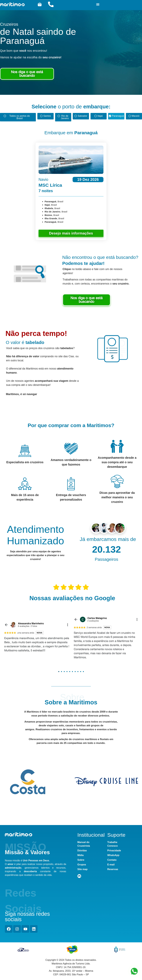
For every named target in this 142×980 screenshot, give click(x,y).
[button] (98, 4)
